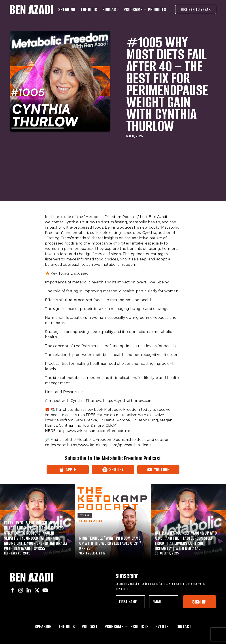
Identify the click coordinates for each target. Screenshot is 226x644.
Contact (183, 626)
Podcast (110, 9)
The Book (89, 9)
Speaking (67, 9)
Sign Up (199, 602)
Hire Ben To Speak (196, 9)
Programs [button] (134, 9)
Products (157, 9)
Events (162, 626)
